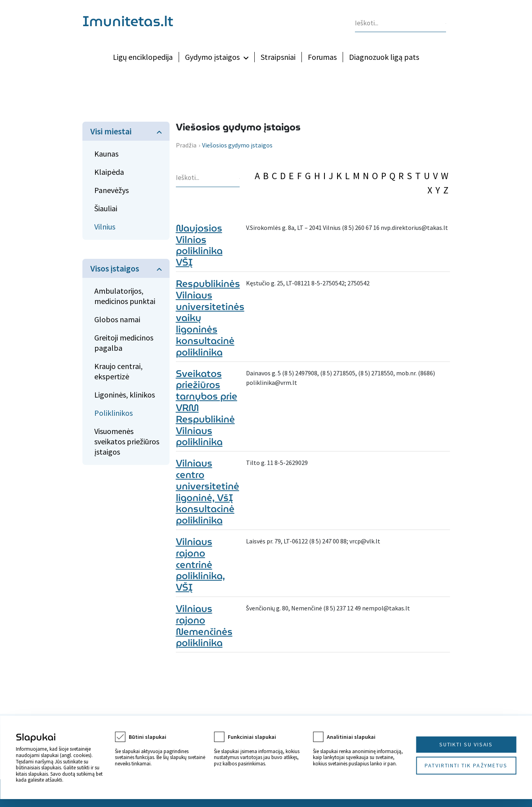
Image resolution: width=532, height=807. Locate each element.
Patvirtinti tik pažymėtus (466, 765)
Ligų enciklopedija (143, 57)
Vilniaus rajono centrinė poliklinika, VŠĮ (200, 565)
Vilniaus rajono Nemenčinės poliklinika (204, 626)
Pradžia (186, 145)
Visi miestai (111, 131)
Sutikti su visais (466, 744)
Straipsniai (278, 57)
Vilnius (105, 227)
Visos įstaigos (115, 268)
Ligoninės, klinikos (125, 395)
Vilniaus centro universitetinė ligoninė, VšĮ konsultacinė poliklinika (208, 492)
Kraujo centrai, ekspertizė (118, 371)
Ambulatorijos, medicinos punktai (125, 296)
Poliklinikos (113, 413)
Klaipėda (109, 172)
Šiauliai (106, 208)
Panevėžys (112, 190)
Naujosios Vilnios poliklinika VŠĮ (199, 245)
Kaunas (106, 154)
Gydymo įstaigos (212, 57)
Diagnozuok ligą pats (384, 57)
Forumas (322, 57)
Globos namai (117, 319)
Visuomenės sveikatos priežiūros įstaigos (127, 441)
